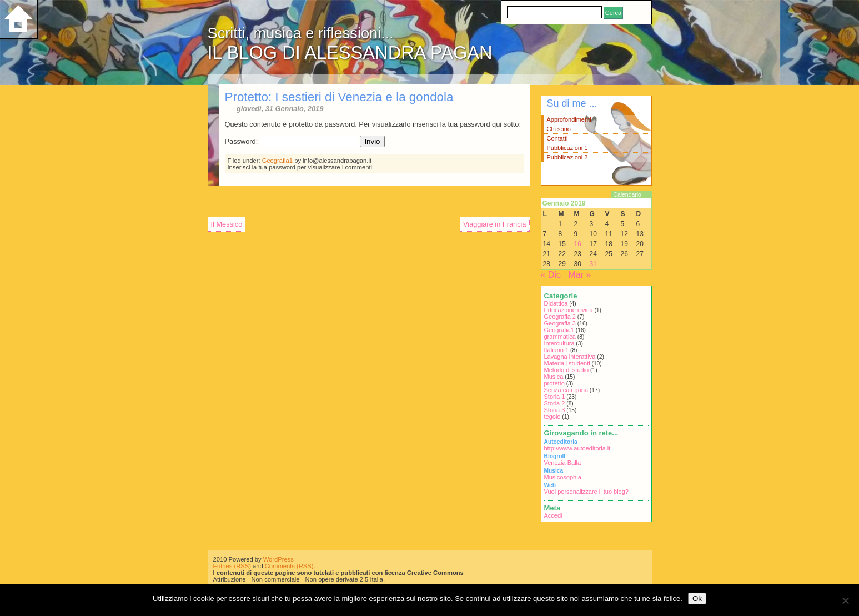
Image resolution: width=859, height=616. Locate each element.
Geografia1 (277, 161)
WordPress (278, 559)
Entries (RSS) (232, 566)
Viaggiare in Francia (495, 224)
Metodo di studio (567, 370)
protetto (554, 383)
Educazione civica (569, 310)
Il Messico (227, 224)
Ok (697, 599)
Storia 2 (555, 403)
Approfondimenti (569, 119)
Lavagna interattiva (570, 357)
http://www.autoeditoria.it (577, 448)
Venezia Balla (563, 463)
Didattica (556, 303)
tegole (552, 417)
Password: (292, 141)
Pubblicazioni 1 (567, 148)
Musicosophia (563, 477)
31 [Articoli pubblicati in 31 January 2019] (593, 264)
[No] (845, 600)
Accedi (553, 515)
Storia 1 (555, 397)
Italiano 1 (557, 350)
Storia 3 (555, 410)
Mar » (579, 275)
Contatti (557, 138)
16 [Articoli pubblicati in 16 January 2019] (578, 244)
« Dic (551, 275)
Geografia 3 (560, 323)
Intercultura (559, 343)
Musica (554, 377)
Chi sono (559, 129)
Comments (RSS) (289, 566)
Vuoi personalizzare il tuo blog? (586, 492)
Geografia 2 (560, 317)
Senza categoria (566, 390)
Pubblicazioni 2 (567, 157)
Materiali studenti (567, 363)
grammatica (560, 337)
